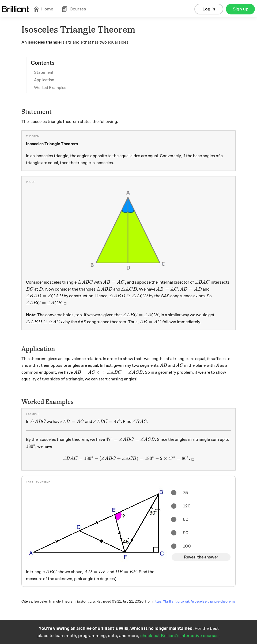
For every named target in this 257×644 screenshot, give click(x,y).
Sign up (241, 9)
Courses (74, 9)
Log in (209, 9)
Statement (44, 72)
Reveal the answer (201, 557)
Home (43, 9)
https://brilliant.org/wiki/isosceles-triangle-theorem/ (194, 601)
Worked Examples (50, 88)
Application (44, 80)
